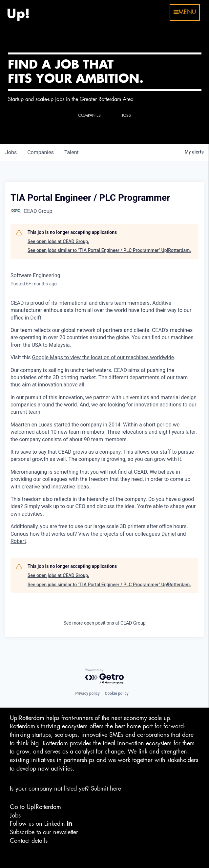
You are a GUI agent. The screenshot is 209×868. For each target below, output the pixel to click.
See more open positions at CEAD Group (105, 623)
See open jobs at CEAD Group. (58, 241)
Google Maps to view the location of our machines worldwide (103, 357)
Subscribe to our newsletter (44, 832)
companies (41, 152)
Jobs (15, 816)
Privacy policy (87, 693)
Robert (18, 541)
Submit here (106, 789)
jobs (11, 152)
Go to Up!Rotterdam (35, 807)
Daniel (169, 534)
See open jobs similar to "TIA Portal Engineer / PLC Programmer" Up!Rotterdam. (109, 250)
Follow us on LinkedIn (41, 824)
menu (185, 12)
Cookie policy (117, 693)
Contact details (29, 841)
